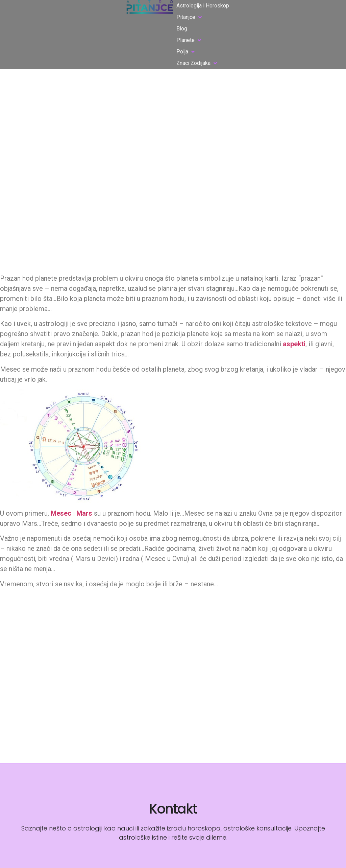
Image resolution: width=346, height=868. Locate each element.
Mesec (61, 513)
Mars (84, 513)
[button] (190, 17)
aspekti (294, 344)
